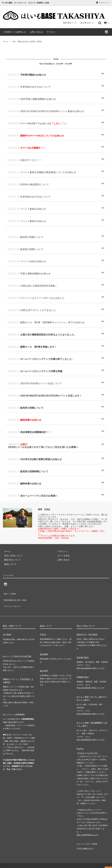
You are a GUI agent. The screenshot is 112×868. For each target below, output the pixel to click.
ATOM (12, 593)
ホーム (6, 42)
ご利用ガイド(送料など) (15, 32)
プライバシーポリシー (13, 601)
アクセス (51, 32)
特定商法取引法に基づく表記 (16, 597)
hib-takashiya (7, 863)
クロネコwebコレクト (85, 843)
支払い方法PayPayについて (87, 829)
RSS (5, 593)
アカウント (103, 2)
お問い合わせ (36, 32)
